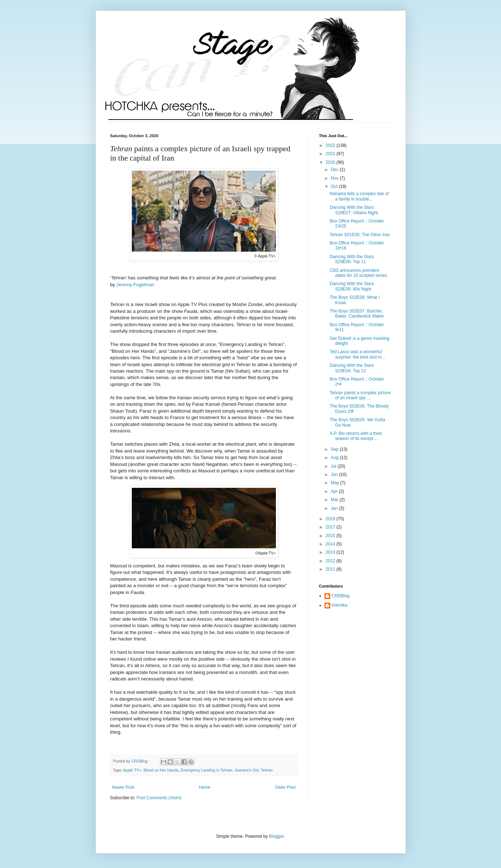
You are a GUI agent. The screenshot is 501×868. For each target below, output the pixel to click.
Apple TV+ (132, 770)
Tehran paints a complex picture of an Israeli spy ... (360, 395)
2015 (331, 536)
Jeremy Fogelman (135, 285)
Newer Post (123, 787)
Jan (335, 508)
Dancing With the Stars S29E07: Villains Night (354, 210)
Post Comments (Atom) (159, 798)
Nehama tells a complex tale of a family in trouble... (359, 196)
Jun (335, 475)
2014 (331, 544)
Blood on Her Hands (161, 770)
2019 (331, 519)
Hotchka (340, 605)
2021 (331, 154)
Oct (335, 186)
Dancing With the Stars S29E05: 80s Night (352, 286)
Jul (334, 466)
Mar (335, 500)
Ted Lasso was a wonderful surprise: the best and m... (357, 354)
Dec (335, 170)
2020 (331, 162)
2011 (331, 569)
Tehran (267, 770)
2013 (331, 552)
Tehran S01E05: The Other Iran (360, 235)
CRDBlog (341, 596)
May (335, 483)
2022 (331, 145)
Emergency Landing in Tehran (206, 770)
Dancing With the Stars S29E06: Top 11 (352, 259)
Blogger (276, 836)
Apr (335, 491)
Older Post (285, 787)
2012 (331, 561)
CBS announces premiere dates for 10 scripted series (358, 273)
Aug (335, 458)
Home (205, 787)
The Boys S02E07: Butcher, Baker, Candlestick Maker (357, 314)
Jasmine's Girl (247, 770)
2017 (331, 527)
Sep (335, 449)
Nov (335, 178)
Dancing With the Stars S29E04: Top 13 (352, 368)
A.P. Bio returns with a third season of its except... (355, 436)
